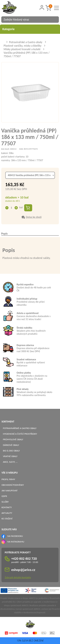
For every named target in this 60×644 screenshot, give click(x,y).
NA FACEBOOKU (15, 536)
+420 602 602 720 (24, 559)
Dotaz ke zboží (34, 217)
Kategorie (30, 29)
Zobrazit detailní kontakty (18, 577)
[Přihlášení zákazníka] (42, 8)
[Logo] (13, 8)
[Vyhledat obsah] (55, 20)
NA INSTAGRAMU (16, 542)
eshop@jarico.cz (23, 570)
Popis (4, 234)
